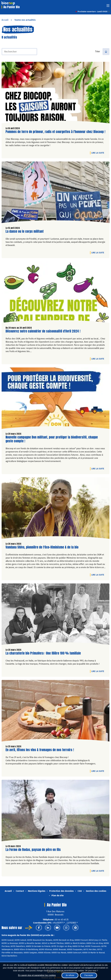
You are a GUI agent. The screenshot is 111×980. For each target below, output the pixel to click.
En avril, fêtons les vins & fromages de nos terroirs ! (40, 750)
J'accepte (89, 975)
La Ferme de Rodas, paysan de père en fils (33, 850)
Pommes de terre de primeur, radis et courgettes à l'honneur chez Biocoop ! (55, 132)
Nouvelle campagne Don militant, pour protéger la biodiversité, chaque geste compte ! (52, 439)
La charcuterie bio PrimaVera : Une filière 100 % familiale (43, 653)
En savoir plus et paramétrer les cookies (37, 975)
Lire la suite (98, 153)
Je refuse (70, 975)
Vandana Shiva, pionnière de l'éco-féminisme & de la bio (42, 547)
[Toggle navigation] (108, 6)
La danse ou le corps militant (25, 231)
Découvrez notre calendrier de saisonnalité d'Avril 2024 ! (43, 331)
